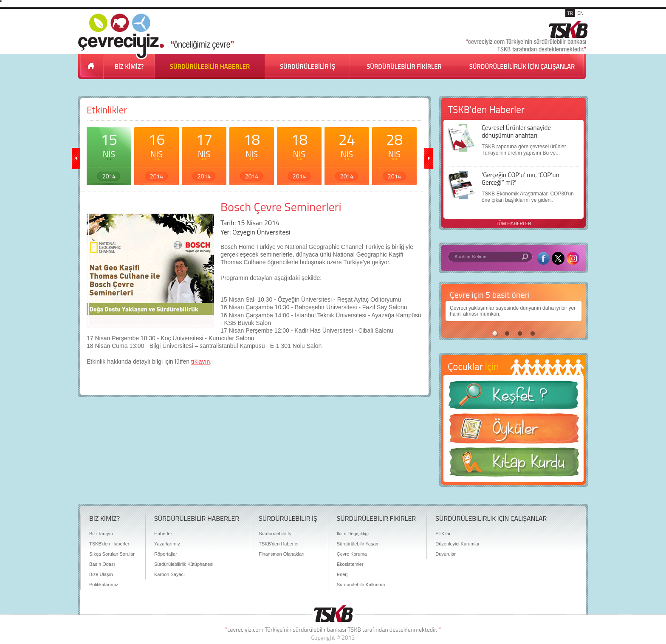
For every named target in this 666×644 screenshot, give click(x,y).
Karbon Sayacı (169, 574)
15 (109, 154)
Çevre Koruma (352, 554)
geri (76, 158)
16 (157, 154)
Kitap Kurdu (514, 465)
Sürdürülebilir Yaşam (358, 544)
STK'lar (443, 534)
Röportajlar (166, 554)
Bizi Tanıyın (101, 534)
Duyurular (446, 554)
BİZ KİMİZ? (129, 66)
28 (394, 154)
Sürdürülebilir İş (275, 534)
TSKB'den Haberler (109, 544)
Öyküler (514, 431)
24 (347, 154)
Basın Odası (102, 564)
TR (570, 13)
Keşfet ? (514, 397)
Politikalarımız (104, 585)
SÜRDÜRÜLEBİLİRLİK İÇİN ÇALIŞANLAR (522, 66)
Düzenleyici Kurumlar (457, 544)
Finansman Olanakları (282, 554)
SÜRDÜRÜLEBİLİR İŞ (308, 66)
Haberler (163, 534)
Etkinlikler (107, 110)
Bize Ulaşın (101, 574)
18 (252, 154)
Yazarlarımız (167, 544)
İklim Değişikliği (353, 534)
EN (580, 13)
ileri (429, 158)
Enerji (343, 574)
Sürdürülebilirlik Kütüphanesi (184, 564)
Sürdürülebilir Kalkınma (361, 585)
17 (204, 154)
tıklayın (200, 362)
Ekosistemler (350, 564)
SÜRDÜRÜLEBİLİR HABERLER (210, 66)
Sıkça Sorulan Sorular (112, 554)
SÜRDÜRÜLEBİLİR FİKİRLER (404, 66)
